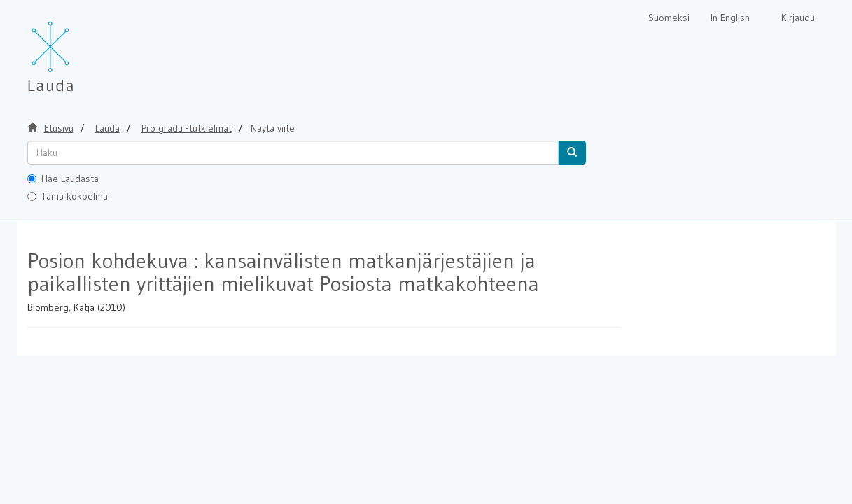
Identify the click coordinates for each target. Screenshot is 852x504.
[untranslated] (293, 153)
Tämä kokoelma (68, 196)
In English (730, 17)
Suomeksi (669, 17)
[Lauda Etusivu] (80, 49)
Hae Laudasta (63, 178)
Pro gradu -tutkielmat (187, 128)
